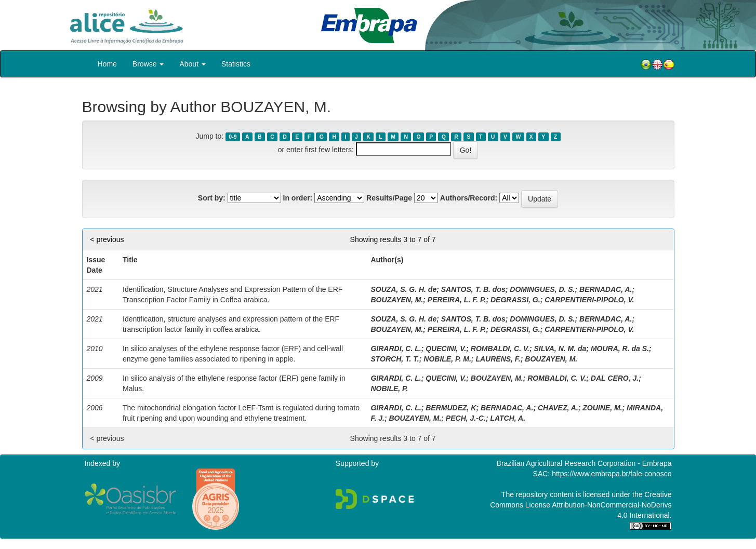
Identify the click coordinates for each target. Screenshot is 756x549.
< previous (107, 239)
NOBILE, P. (389, 389)
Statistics (236, 64)
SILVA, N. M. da (560, 349)
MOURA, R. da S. (620, 349)
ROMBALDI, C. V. (500, 349)
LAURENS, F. (498, 359)
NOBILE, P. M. (447, 359)
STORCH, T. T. (395, 359)
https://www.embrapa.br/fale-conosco (612, 474)
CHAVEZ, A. (558, 408)
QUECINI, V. (446, 349)
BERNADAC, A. (606, 289)
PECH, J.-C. (466, 418)
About (192, 64)
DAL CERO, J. (615, 378)
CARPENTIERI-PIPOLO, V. (589, 300)
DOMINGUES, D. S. (542, 289)
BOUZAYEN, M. (397, 300)
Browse (148, 64)
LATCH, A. (508, 418)
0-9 (233, 137)
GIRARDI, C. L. (396, 349)
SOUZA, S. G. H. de (403, 289)
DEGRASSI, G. (515, 300)
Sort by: (212, 198)
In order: (298, 198)
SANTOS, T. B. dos (473, 289)
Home (107, 64)
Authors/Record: (469, 198)
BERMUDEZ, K (451, 408)
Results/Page (389, 198)
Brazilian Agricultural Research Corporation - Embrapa (584, 463)
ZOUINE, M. (602, 408)
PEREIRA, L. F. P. (457, 300)
